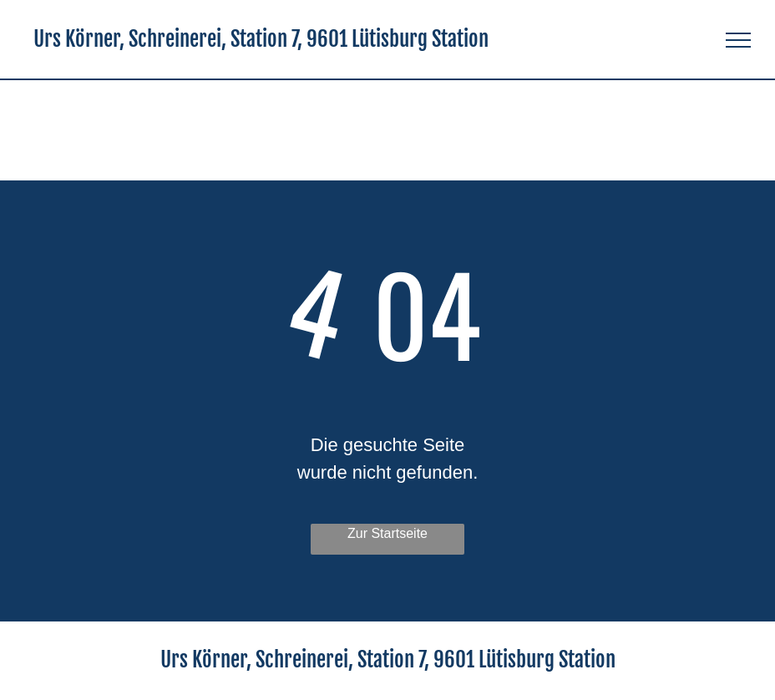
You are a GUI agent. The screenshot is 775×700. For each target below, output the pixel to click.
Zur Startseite (387, 533)
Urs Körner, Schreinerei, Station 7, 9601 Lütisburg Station (261, 39)
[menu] (738, 40)
